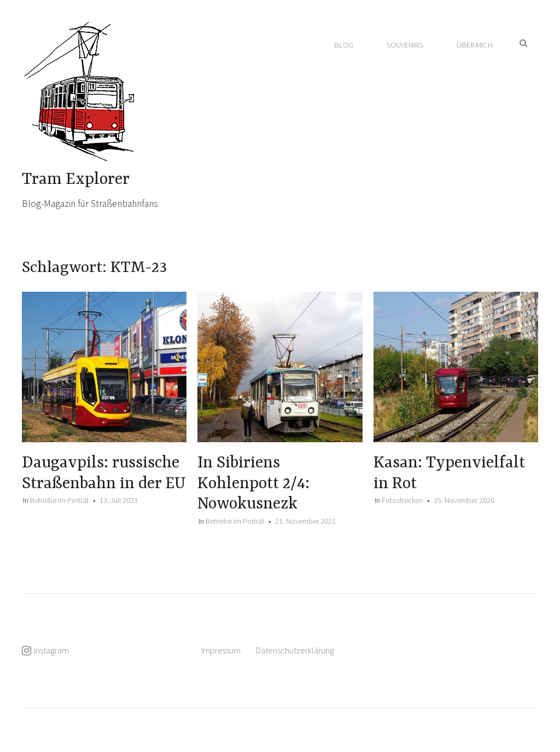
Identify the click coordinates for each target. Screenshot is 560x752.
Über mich (475, 45)
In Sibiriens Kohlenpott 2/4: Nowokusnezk (253, 484)
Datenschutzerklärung (295, 650)
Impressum (221, 650)
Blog (344, 45)
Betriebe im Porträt (59, 500)
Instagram (51, 650)
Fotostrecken (402, 500)
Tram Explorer (76, 180)
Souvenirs (405, 45)
